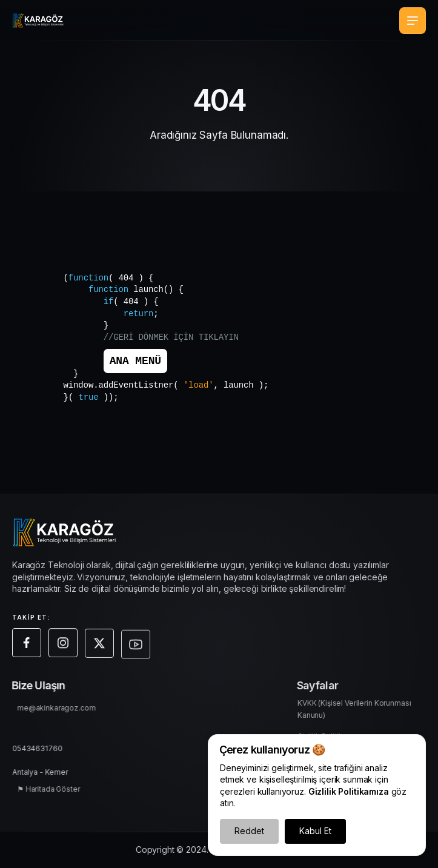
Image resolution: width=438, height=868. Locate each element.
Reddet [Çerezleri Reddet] (249, 831)
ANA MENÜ (135, 361)
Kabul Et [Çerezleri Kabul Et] (315, 831)
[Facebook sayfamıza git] (28, 646)
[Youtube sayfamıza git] (138, 655)
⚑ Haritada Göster (52, 791)
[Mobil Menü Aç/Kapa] (413, 21)
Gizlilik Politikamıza (349, 791)
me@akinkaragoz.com (60, 710)
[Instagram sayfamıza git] (65, 648)
